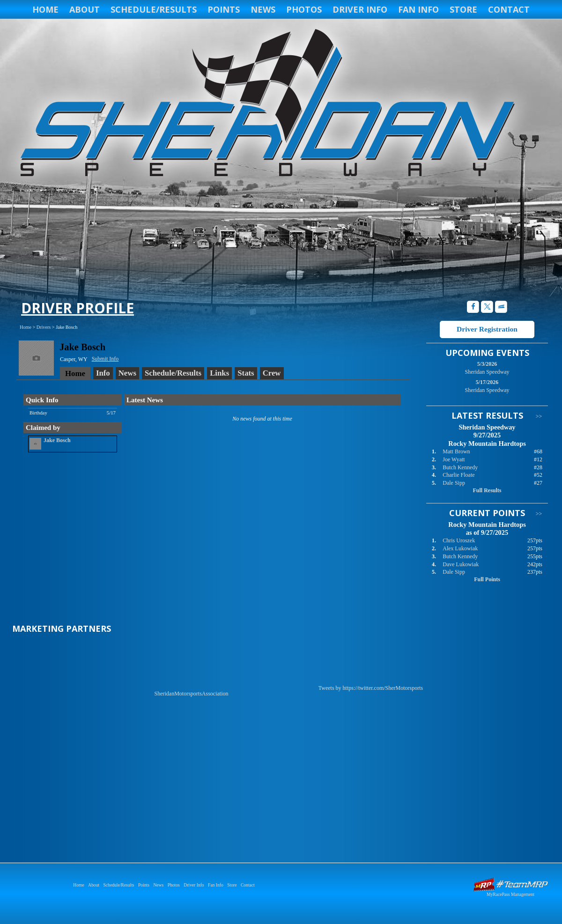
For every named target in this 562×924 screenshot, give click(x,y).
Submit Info (105, 359)
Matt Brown (456, 451)
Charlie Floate (458, 475)
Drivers (44, 327)
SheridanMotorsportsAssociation (192, 694)
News (263, 9)
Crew (272, 373)
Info (103, 373)
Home (45, 9)
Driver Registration (487, 329)
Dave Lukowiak (461, 564)
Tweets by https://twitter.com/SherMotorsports (371, 688)
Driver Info (360, 9)
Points (224, 9)
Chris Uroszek (459, 540)
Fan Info (418, 9)
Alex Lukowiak (460, 548)
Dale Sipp (454, 483)
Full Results (487, 490)
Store (463, 9)
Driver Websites (510, 884)
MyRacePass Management (510, 894)
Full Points (487, 579)
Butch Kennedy (460, 467)
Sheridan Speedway (266, 104)
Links (219, 373)
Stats (246, 373)
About (85, 9)
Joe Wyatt (454, 459)
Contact (509, 9)
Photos (304, 9)
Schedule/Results (154, 9)
